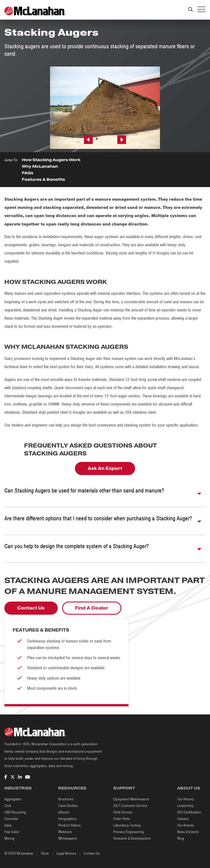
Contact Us (31, 608)
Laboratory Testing (127, 825)
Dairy (8, 825)
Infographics (67, 819)
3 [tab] (113, 139)
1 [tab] (97, 139)
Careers (183, 819)
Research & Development (132, 838)
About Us (189, 788)
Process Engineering (129, 832)
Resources (72, 788)
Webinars (65, 832)
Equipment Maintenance (131, 799)
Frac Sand (12, 832)
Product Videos (69, 825)
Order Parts (122, 819)
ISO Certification (189, 812)
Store (45, 853)
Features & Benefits (43, 180)
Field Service (123, 812)
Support (124, 788)
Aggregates (13, 799)
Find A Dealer (92, 608)
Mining (9, 838)
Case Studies (68, 806)
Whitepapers (68, 838)
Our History (186, 799)
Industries (18, 788)
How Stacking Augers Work (51, 160)
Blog (181, 838)
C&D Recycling (15, 812)
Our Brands (186, 825)
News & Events (188, 832)
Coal (8, 806)
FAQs (28, 173)
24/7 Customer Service (130, 806)
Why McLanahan (40, 166)
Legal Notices (66, 853)
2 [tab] (105, 139)
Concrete (11, 819)
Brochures (66, 799)
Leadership (185, 806)
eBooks (64, 812)
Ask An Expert (105, 468)
